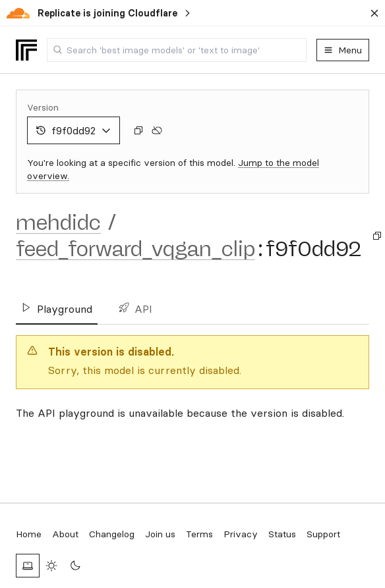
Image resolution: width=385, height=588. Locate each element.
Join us (160, 534)
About (65, 534)
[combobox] (177, 50)
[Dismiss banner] (374, 13)
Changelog (112, 534)
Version (43, 107)
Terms (199, 534)
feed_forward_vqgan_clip (135, 249)
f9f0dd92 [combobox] (74, 130)
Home (29, 534)
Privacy (241, 534)
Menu (343, 50)
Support (323, 534)
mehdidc (58, 223)
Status (282, 534)
